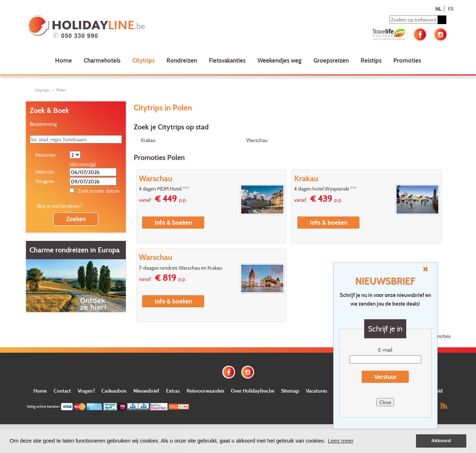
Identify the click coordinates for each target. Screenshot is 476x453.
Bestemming (43, 124)
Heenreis (45, 172)
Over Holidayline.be (253, 391)
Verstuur (385, 377)
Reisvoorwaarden (205, 391)
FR (451, 9)
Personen (45, 155)
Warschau (257, 140)
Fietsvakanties (227, 60)
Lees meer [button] (341, 441)
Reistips (371, 60)
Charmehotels (102, 60)
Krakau (148, 140)
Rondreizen (182, 60)
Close (385, 402)
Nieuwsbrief (146, 391)
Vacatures (317, 391)
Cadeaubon (114, 391)
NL (438, 9)
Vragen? (86, 391)
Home (63, 60)
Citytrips (143, 60)
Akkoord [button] (441, 441)
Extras (173, 391)
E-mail (385, 350)
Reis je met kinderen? (59, 206)
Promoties (407, 60)
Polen (61, 90)
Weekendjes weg (280, 60)
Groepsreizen (331, 60)
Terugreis (45, 181)
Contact (62, 391)
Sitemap (290, 391)
